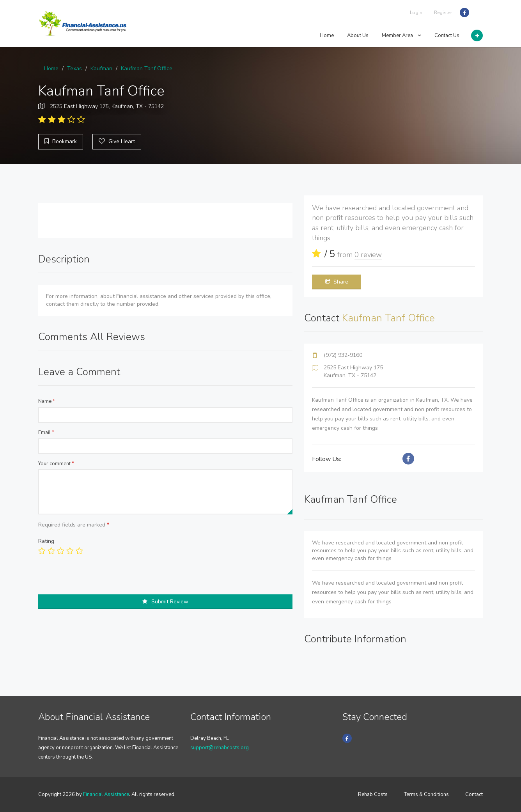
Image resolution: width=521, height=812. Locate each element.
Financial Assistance (106, 794)
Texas (74, 68)
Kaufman (101, 68)
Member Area (401, 35)
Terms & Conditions (426, 794)
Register (443, 12)
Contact (474, 794)
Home (327, 35)
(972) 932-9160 (343, 355)
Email (46, 433)
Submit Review (165, 602)
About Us (358, 35)
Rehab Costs (373, 794)
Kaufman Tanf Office (147, 68)
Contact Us (447, 35)
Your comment (56, 464)
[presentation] (97, 579)
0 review (368, 255)
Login (416, 12)
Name (47, 401)
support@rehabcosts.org (220, 748)
